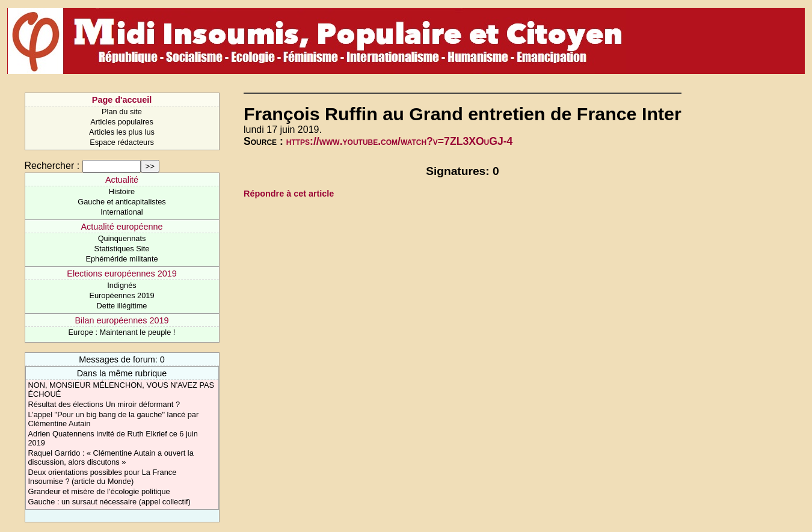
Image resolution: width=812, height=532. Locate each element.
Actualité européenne (121, 227)
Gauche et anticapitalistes (122, 202)
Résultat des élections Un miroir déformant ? (104, 404)
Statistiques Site (122, 249)
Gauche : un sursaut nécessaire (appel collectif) (109, 502)
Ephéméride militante (121, 259)
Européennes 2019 (121, 295)
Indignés (121, 285)
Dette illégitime (122, 306)
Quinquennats (122, 238)
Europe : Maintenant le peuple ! (122, 332)
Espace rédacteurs (122, 142)
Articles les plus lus (122, 132)
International (121, 212)
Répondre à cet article (289, 194)
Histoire (122, 191)
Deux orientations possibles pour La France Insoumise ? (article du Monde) (103, 477)
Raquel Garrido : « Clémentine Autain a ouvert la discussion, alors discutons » (111, 457)
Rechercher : (52, 166)
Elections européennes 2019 (121, 274)
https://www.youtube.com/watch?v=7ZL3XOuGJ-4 (400, 141)
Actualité (122, 180)
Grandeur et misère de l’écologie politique (99, 491)
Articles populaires (122, 122)
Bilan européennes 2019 (121, 320)
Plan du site (122, 112)
